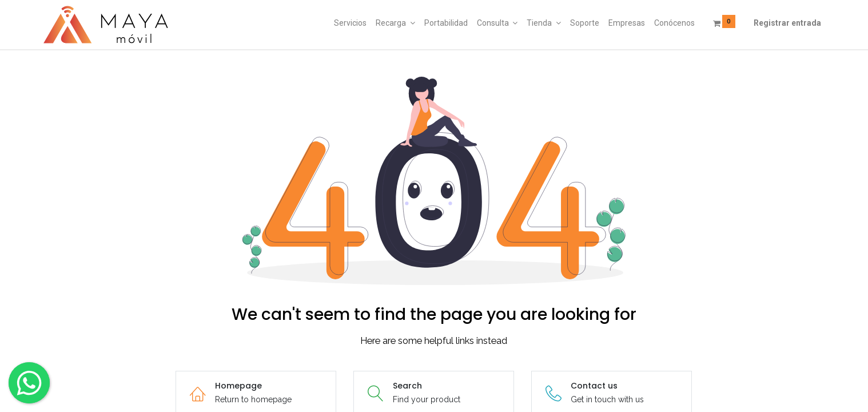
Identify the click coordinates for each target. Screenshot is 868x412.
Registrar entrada (787, 23)
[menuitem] (350, 23)
